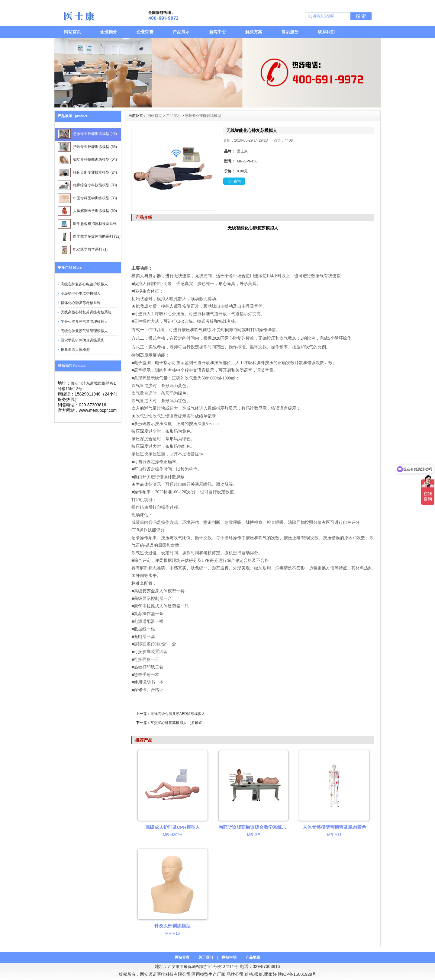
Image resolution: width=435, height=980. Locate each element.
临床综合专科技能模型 (87, 185)
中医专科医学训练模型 (87, 198)
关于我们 (206, 957)
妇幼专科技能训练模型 (87, 160)
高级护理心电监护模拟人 (81, 293)
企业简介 (109, 32)
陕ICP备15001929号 (297, 974)
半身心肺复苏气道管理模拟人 (84, 322)
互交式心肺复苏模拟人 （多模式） (178, 723)
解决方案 (254, 32)
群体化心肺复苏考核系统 (81, 303)
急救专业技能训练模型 (87, 134)
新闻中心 (217, 32)
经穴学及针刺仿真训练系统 (82, 340)
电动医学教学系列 (83, 250)
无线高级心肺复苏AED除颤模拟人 (178, 714)
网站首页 (72, 32)
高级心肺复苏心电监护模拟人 (84, 284)
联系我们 (326, 32)
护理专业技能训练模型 (87, 147)
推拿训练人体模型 (75, 350)
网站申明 (229, 957)
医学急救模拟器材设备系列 (87, 225)
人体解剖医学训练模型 (87, 211)
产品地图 (253, 957)
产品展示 (181, 32)
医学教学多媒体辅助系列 (89, 237)
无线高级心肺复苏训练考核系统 (86, 312)
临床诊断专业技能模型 (87, 173)
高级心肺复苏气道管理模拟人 (84, 331)
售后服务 (290, 32)
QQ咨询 (234, 181)
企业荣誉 (145, 32)
